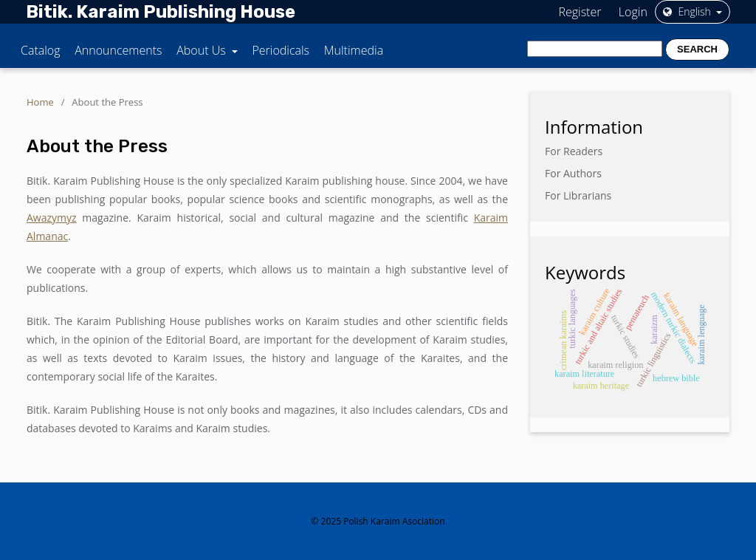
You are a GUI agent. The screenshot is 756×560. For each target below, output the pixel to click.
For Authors (573, 173)
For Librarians (578, 195)
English (688, 11)
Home (40, 102)
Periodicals (281, 50)
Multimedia (354, 50)
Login (633, 12)
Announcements (118, 50)
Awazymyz (52, 218)
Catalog (41, 50)
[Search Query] (595, 49)
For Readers (574, 151)
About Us (203, 50)
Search (697, 49)
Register (580, 12)
